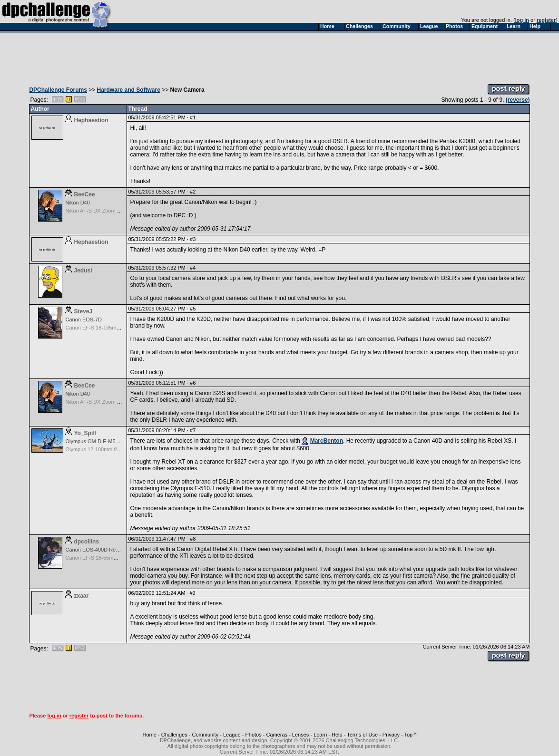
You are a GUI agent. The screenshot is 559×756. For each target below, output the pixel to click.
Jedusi (83, 271)
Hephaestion (91, 120)
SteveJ (83, 311)
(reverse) (518, 100)
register (546, 20)
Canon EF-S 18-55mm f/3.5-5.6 (102, 558)
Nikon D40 (77, 203)
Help (337, 735)
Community (206, 735)
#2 (193, 192)
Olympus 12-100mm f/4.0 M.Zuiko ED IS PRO (118, 449)
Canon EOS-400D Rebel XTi (98, 550)
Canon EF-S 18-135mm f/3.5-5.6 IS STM (113, 328)
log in (522, 20)
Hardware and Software (129, 90)
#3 (193, 239)
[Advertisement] (280, 56)
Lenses (300, 735)
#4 (193, 268)
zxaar (81, 596)
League (232, 735)
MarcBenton (327, 441)
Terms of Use (362, 735)
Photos (253, 735)
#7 (193, 430)
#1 (193, 117)
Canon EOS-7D (83, 320)
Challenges (174, 735)
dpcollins (86, 542)
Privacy (391, 735)
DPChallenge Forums (58, 90)
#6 (193, 383)
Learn (320, 735)
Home (150, 735)
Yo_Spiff (85, 433)
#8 (193, 539)
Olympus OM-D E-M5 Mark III (100, 441)
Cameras (277, 735)
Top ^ (410, 735)
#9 (193, 593)
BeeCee (84, 194)
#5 (193, 309)
